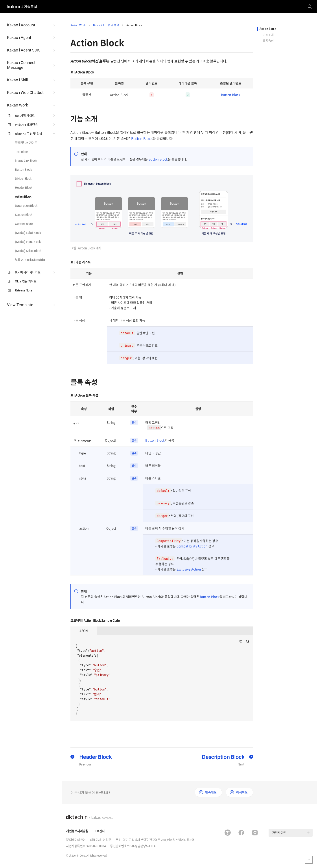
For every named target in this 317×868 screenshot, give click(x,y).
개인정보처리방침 (77, 831)
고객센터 (99, 831)
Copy (241, 641)
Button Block (231, 95)
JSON (84, 631)
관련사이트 (279, 833)
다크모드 (248, 641)
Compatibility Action (192, 546)
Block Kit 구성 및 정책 (106, 25)
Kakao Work (78, 25)
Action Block (134, 25)
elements (85, 441)
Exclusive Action (189, 569)
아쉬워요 (242, 792)
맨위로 (309, 860)
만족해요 (211, 792)
